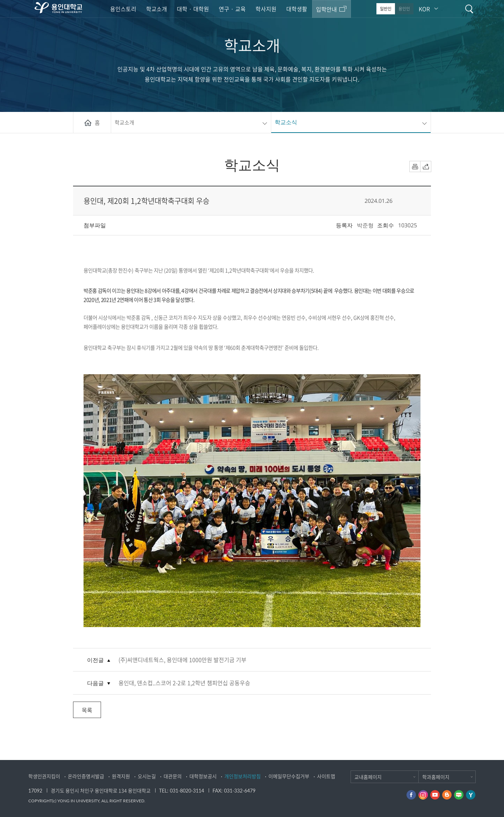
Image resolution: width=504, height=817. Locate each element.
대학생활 (297, 9)
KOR (424, 9)
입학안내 (326, 9)
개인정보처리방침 (243, 776)
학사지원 (266, 9)
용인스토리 (123, 9)
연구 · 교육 (232, 9)
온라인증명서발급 (86, 776)
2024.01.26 (379, 201)
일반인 (386, 9)
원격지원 (121, 776)
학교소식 (286, 122)
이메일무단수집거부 (289, 776)
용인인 (404, 9)
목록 (87, 710)
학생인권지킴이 (44, 776)
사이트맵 (326, 776)
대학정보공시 (203, 776)
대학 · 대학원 (193, 9)
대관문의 (173, 776)
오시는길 (147, 776)
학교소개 (157, 9)
